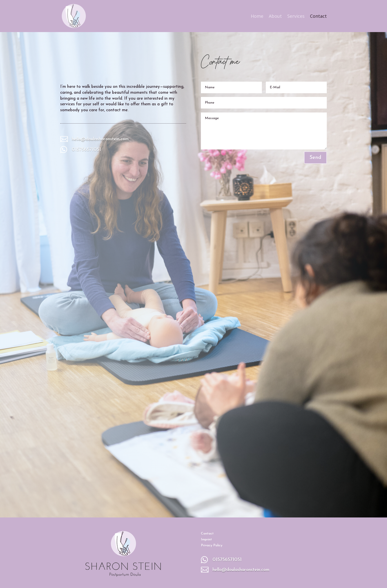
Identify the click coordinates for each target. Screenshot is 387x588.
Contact (318, 16)
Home (257, 16)
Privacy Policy (212, 545)
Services (296, 16)
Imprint (206, 540)
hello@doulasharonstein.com (100, 139)
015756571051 (86, 150)
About (275, 16)
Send (315, 158)
